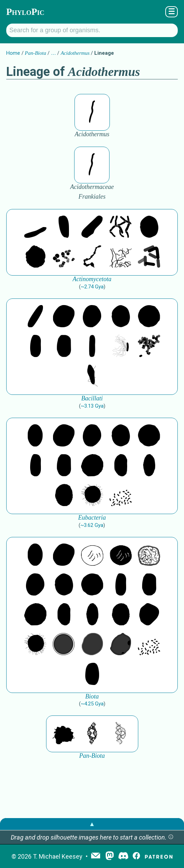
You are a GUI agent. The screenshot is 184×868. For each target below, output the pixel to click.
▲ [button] (92, 824)
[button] (171, 837)
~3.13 (92, 406)
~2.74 (92, 287)
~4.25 (92, 704)
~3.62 (92, 525)
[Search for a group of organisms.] (92, 30)
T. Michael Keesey (58, 856)
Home (13, 53)
